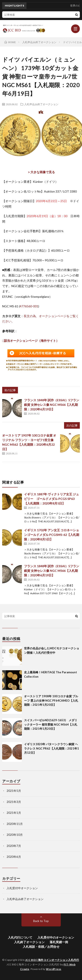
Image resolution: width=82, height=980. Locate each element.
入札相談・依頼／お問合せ (41, 947)
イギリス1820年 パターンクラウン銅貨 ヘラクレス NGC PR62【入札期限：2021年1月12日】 (51, 748)
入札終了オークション (29, 942)
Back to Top (41, 921)
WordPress (54, 969)
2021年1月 (14, 813)
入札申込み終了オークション (41, 104)
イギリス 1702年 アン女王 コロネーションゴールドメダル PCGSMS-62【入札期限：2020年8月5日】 (52, 535)
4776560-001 (29, 306)
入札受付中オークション (22, 888)
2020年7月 (14, 846)
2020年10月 (15, 835)
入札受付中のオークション (56, 937)
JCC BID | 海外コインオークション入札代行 (52, 960)
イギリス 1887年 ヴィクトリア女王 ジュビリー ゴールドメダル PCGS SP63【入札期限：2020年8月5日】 (51, 499)
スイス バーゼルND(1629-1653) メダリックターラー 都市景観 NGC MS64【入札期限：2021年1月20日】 (51, 724)
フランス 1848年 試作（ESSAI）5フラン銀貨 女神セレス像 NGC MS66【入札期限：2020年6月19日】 (52, 405)
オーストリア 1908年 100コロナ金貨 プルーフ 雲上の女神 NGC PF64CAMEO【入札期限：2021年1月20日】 (51, 700)
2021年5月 (14, 791)
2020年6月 (14, 857)
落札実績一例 (59, 942)
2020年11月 (15, 824)
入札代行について (20, 937)
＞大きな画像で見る (41, 172)
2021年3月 (14, 802)
